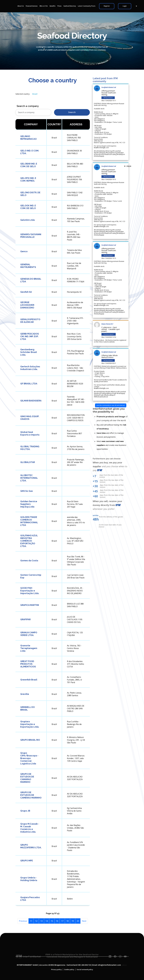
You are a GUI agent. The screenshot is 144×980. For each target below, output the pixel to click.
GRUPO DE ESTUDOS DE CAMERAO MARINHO (31, 795)
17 (62, 921)
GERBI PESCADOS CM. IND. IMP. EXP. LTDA (30, 336)
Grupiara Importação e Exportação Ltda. (30, 724)
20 (78, 921)
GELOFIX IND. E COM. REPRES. (28, 179)
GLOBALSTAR (28, 462)
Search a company (28, 106)
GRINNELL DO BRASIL (28, 708)
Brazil (35, 94)
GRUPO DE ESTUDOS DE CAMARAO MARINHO (27, 778)
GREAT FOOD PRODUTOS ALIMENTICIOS (28, 664)
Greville (25, 694)
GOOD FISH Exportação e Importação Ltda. (30, 591)
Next (84, 921)
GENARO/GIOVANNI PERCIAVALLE (31, 236)
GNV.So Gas (27, 491)
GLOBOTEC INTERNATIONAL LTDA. (29, 478)
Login (125, 6)
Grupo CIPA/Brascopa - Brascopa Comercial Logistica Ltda (29, 758)
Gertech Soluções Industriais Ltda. (30, 368)
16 (57, 921)
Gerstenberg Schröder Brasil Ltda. (29, 352)
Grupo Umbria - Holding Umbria (29, 879)
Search (72, 112)
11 (31, 921)
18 (67, 921)
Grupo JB (25, 811)
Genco (24, 251)
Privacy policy (56, 970)
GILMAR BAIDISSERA (31, 401)
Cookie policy (69, 970)
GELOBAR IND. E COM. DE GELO (29, 165)
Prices (59, 6)
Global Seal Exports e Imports (30, 433)
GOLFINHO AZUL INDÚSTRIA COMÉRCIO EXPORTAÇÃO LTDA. (29, 541)
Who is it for (44, 6)
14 (47, 921)
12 (36, 921)
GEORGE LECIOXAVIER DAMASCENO (27, 305)
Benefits (53, 6)
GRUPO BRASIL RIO (30, 740)
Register (107, 6)
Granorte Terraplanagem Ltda (29, 648)
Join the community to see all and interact (111, 405)
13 (41, 921)
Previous (23, 921)
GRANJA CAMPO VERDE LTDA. (29, 634)
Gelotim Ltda (28, 220)
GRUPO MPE (27, 861)
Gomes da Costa (29, 561)
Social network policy (85, 970)
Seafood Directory (70, 6)
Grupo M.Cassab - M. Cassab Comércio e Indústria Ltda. (30, 828)
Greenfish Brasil (29, 680)
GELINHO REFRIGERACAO (28, 138)
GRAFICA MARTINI (30, 605)
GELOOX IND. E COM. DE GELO (28, 207)
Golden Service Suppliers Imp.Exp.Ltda (29, 504)
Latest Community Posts (87, 6)
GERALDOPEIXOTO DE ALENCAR (30, 321)
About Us (21, 6)
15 (52, 921)
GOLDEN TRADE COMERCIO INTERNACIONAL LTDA (29, 521)
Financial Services (32, 6)
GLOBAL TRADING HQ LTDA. (30, 448)
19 (73, 921)
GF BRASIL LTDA (29, 384)
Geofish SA (26, 292)
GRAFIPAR (25, 619)
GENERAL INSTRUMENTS (28, 266)
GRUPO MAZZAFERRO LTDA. (31, 846)
